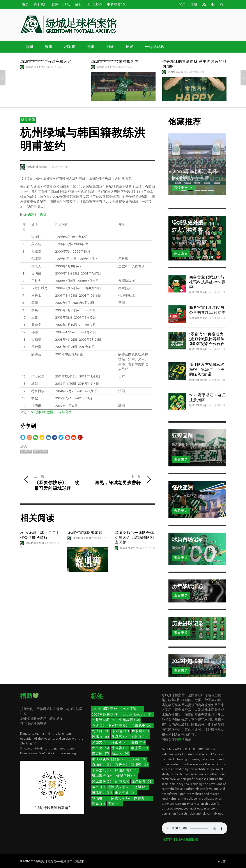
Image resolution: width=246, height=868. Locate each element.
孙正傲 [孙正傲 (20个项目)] (120, 742)
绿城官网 (65, 412)
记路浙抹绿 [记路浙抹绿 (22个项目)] (120, 787)
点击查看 (181, 253)
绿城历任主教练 (35, 215)
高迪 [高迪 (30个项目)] (115, 804)
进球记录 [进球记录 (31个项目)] (102, 793)
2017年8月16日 (54, 67)
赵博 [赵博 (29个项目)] (141, 787)
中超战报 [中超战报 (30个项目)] (130, 720)
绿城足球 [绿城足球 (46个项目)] (127, 776)
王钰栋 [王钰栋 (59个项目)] (138, 759)
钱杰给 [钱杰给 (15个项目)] (100, 798)
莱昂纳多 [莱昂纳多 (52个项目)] (142, 782)
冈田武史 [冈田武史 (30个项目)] (142, 726)
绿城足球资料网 (35, 67)
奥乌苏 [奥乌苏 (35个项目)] (120, 737)
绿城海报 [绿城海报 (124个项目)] (103, 776)
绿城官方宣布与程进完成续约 (46, 61)
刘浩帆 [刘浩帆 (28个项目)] (101, 731)
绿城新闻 (26, 452)
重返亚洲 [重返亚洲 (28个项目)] (125, 793)
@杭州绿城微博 (42, 412)
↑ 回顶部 (221, 861)
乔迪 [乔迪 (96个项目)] (99, 726)
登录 (182, 5)
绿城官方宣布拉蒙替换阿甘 (115, 61)
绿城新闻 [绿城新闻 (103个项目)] (126, 770)
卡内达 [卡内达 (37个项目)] (120, 731)
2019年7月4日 (147, 548)
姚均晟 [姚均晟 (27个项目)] (140, 737)
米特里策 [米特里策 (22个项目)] (102, 770)
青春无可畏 (40, 452)
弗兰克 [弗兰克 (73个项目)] (101, 748)
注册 (194, 5)
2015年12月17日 (60, 167)
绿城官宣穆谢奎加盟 (85, 533)
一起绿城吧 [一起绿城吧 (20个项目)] (104, 720)
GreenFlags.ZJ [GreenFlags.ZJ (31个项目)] (138, 715)
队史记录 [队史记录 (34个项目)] (121, 798)
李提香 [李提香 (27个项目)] (140, 748)
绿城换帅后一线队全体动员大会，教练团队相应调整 (134, 538)
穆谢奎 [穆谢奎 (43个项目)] (140, 765)
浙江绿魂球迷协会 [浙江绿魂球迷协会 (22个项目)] (109, 759)
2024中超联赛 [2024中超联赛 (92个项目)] (106, 709)
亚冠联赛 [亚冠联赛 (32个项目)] (119, 726)
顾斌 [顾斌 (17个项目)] (99, 804)
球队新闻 (28, 120)
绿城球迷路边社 (177, 72)
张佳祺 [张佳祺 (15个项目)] (120, 748)
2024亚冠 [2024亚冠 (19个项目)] (133, 709)
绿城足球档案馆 (46, 861)
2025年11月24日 (196, 72)
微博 (181, 739)
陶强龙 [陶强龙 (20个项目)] (143, 798)
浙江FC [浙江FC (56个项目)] (120, 754)
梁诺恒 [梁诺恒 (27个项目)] (101, 754)
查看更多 (181, 459)
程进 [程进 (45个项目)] (122, 765)
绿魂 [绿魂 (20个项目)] (122, 782)
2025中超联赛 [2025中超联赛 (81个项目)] (106, 715)
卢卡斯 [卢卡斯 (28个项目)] (140, 731)
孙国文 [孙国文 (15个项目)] (100, 742)
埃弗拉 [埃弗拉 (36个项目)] (101, 737)
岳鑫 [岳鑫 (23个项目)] (138, 742)
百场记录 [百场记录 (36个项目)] (102, 765)
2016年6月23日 (125, 67)
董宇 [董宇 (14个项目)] (98, 787)
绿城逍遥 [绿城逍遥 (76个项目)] (102, 782)
